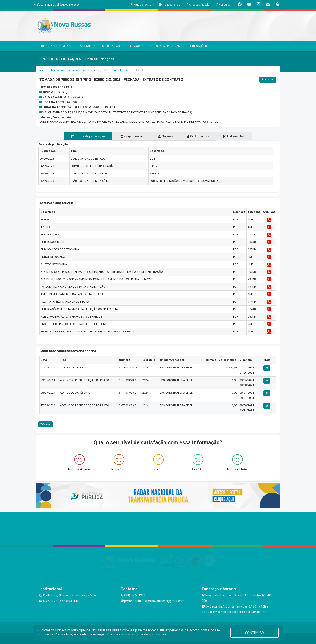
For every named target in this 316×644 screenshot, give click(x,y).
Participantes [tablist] (202, 136)
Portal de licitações (94, 70)
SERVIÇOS (136, 46)
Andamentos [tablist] (241, 136)
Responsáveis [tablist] (128, 136)
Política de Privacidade (55, 634)
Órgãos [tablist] (165, 136)
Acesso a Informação (64, 70)
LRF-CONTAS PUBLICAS (166, 46)
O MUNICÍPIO (87, 46)
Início (43, 70)
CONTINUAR (255, 633)
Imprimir (268, 80)
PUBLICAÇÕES (199, 46)
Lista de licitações (121, 70)
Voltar (46, 424)
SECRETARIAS (112, 46)
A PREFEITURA (61, 46)
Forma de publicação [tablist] (81, 136)
